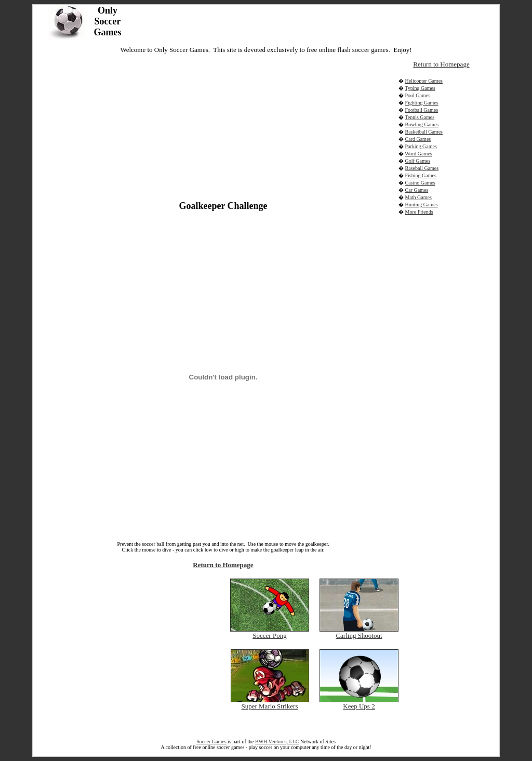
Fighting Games (422, 103)
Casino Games (420, 183)
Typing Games (420, 88)
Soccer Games (211, 742)
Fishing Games (421, 175)
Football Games (422, 110)
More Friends (419, 212)
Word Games (418, 154)
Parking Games (421, 146)
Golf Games (418, 161)
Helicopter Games (424, 81)
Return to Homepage (223, 565)
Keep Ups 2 (359, 706)
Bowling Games (422, 124)
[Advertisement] (131, 126)
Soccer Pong (269, 635)
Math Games (418, 197)
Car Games (417, 190)
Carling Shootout (359, 635)
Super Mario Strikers (269, 706)
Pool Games (418, 95)
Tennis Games (420, 117)
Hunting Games (422, 205)
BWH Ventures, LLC (277, 742)
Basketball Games (424, 132)
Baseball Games (422, 168)
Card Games (418, 139)
